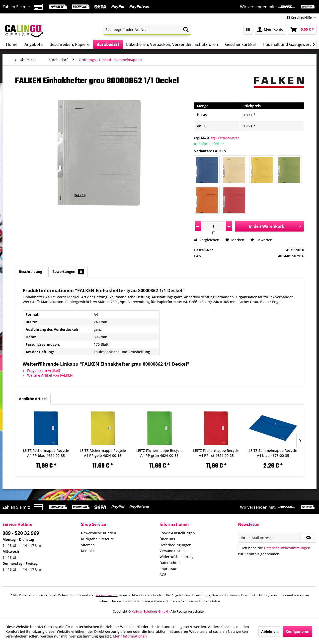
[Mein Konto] (270, 30)
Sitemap (88, 545)
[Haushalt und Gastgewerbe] (288, 44)
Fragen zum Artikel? (41, 370)
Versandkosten (172, 551)
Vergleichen (207, 240)
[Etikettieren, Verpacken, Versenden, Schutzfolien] (172, 44)
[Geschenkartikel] (240, 44)
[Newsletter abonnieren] (308, 538)
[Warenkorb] (302, 30)
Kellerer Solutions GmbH (150, 611)
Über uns (167, 539)
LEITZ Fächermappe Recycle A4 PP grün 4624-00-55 (159, 453)
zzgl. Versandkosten (225, 138)
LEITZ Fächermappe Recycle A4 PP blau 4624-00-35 (46, 453)
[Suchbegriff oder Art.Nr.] (147, 30)
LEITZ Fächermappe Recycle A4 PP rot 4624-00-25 (216, 453)
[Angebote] (34, 44)
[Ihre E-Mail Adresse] (269, 538)
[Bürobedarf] (108, 44)
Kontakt (87, 551)
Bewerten (261, 240)
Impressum (169, 569)
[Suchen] (186, 30)
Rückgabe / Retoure (97, 539)
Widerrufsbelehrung (177, 557)
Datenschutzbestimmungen (287, 548)
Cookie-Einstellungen (177, 533)
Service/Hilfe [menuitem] (300, 18)
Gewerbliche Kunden (99, 533)
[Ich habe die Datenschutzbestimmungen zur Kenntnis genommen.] (240, 548)
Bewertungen (68, 272)
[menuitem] (147, 30)
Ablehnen (269, 631)
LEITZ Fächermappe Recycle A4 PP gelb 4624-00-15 (103, 453)
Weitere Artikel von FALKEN (48, 375)
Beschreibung (31, 272)
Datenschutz (170, 563)
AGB (163, 575)
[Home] (12, 44)
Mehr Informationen (130, 636)
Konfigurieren (297, 631)
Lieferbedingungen (175, 545)
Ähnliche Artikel (33, 399)
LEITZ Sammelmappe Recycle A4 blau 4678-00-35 (273, 453)
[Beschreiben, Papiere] (70, 44)
